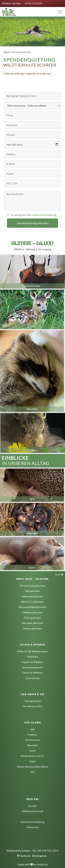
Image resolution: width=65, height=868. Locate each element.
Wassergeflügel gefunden (33, 607)
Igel (32, 729)
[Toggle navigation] (60, 12)
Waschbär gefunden (32, 623)
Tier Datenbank (32, 701)
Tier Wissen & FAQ (32, 706)
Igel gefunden (32, 591)
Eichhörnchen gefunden (32, 586)
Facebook (24, 856)
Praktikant (33, 657)
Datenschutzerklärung (44, 215)
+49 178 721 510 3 (48, 851)
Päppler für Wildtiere (32, 662)
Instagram (39, 856)
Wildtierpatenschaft (33, 811)
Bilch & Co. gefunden (33, 602)
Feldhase (32, 735)
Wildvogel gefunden (32, 596)
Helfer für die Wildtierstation (32, 651)
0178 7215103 (34, 3)
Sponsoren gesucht (33, 667)
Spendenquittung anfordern (33, 223)
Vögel (32, 761)
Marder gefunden (33, 628)
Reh (33, 772)
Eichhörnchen (32, 740)
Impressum (32, 827)
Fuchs (33, 751)
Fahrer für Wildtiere (32, 673)
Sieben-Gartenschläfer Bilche (32, 767)
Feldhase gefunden (32, 612)
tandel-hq (42, 864)
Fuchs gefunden (33, 618)
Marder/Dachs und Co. (32, 756)
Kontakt (32, 806)
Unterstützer (33, 678)
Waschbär (32, 745)
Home (7, 52)
